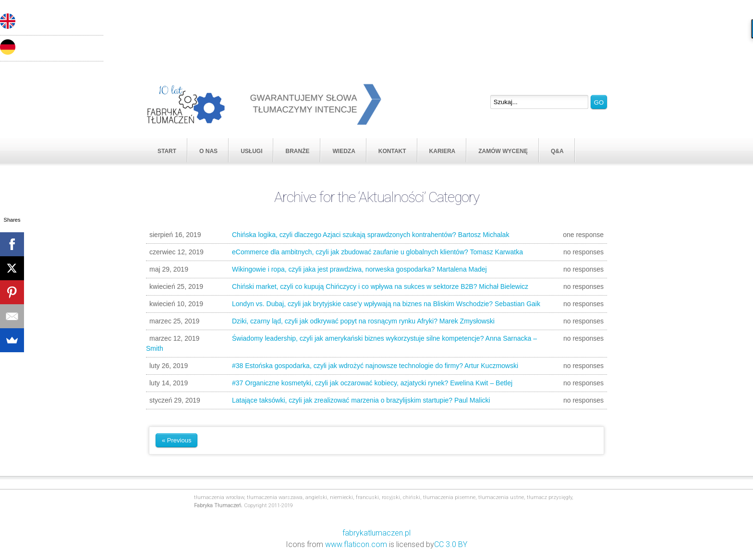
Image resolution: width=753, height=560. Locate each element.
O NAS (208, 151)
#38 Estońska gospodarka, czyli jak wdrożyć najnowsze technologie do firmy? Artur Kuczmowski (375, 366)
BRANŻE (297, 151)
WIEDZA (344, 151)
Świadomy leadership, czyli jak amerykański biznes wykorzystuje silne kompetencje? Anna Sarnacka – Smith (375, 343)
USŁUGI (251, 151)
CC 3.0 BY (451, 544)
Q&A (557, 151)
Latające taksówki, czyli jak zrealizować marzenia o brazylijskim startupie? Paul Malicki (375, 400)
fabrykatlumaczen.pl (376, 533)
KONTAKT (392, 151)
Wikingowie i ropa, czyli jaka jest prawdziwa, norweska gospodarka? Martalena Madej (375, 269)
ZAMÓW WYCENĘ (503, 151)
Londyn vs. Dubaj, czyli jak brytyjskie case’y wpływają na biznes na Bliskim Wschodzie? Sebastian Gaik (375, 304)
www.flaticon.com (356, 544)
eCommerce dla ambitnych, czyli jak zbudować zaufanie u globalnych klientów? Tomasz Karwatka (375, 252)
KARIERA (443, 151)
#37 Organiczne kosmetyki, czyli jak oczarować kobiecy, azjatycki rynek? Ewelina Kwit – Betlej (375, 383)
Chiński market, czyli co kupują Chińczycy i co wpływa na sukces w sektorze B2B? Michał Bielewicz (375, 287)
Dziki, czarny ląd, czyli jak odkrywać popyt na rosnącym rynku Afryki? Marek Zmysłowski (375, 321)
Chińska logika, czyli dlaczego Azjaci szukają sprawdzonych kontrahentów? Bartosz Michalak (375, 235)
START (167, 151)
